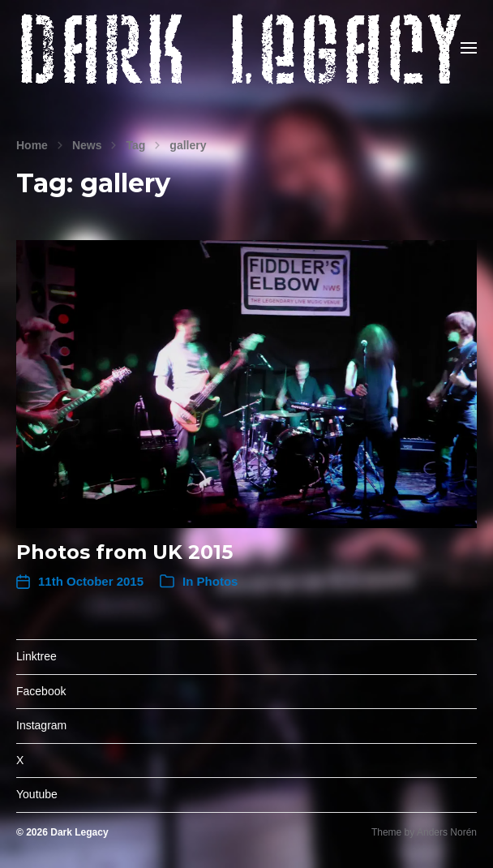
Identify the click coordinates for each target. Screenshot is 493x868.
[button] (469, 47)
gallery (188, 145)
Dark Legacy (79, 832)
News (87, 145)
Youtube (37, 794)
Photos (218, 581)
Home (32, 145)
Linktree (36, 656)
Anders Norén (447, 832)
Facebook (41, 691)
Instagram (41, 725)
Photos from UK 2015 (124, 552)
